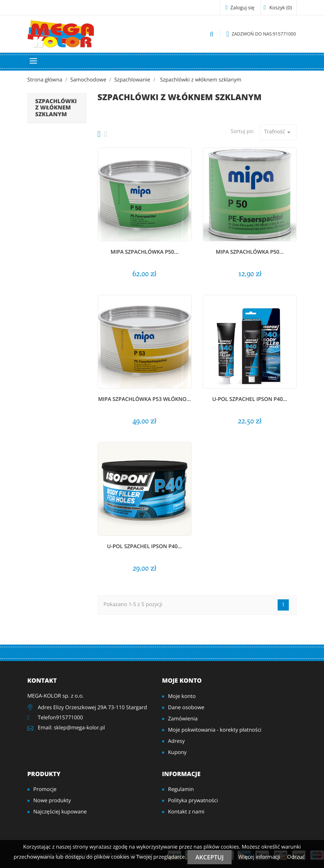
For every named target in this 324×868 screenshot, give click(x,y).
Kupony (177, 752)
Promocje (45, 789)
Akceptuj (209, 857)
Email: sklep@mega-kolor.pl (71, 728)
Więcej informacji (260, 857)
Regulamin (181, 789)
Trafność (278, 132)
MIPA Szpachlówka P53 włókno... (144, 399)
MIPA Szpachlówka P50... (144, 252)
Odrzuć (296, 857)
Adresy (176, 741)
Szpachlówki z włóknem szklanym (56, 108)
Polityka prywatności (193, 801)
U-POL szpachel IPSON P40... (250, 399)
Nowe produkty (52, 801)
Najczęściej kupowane (60, 812)
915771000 (261, 34)
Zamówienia (183, 719)
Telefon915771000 (60, 718)
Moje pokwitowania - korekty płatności (215, 730)
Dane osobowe (186, 708)
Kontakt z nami (186, 812)
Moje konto (182, 680)
